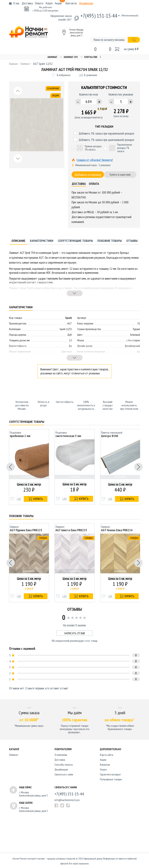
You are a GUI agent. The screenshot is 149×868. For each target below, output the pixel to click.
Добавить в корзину (88, 175)
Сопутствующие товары (75, 240)
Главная (13, 64)
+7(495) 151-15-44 (99, 16)
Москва (80, 30)
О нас (16, 3)
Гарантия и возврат (110, 773)
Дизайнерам (86, 3)
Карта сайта (107, 753)
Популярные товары (111, 778)
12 (71, 340)
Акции (60, 3)
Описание (18, 240)
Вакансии (105, 763)
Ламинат (52, 57)
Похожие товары (110, 240)
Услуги (49, 3)
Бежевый (135, 334)
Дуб (70, 334)
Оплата (39, 3)
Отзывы (132, 240)
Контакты (71, 3)
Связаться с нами (64, 773)
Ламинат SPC (71, 57)
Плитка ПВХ (91, 57)
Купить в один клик (120, 174)
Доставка (27, 3)
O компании (61, 753)
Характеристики (42, 240)
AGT (70, 323)
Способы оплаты (64, 763)
